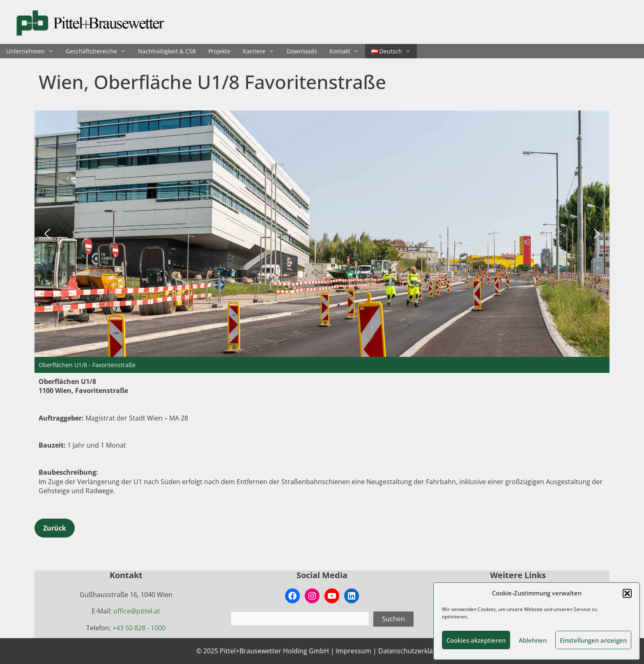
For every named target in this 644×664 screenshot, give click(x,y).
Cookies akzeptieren (476, 640)
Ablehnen (533, 640)
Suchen (393, 619)
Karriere (261, 51)
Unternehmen (33, 51)
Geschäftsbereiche (99, 51)
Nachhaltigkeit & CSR (167, 51)
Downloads (302, 51)
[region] (322, 242)
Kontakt (347, 51)
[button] (627, 593)
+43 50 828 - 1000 (139, 628)
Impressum (354, 651)
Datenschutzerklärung (413, 651)
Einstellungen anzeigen (593, 640)
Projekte (219, 51)
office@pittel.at (137, 611)
